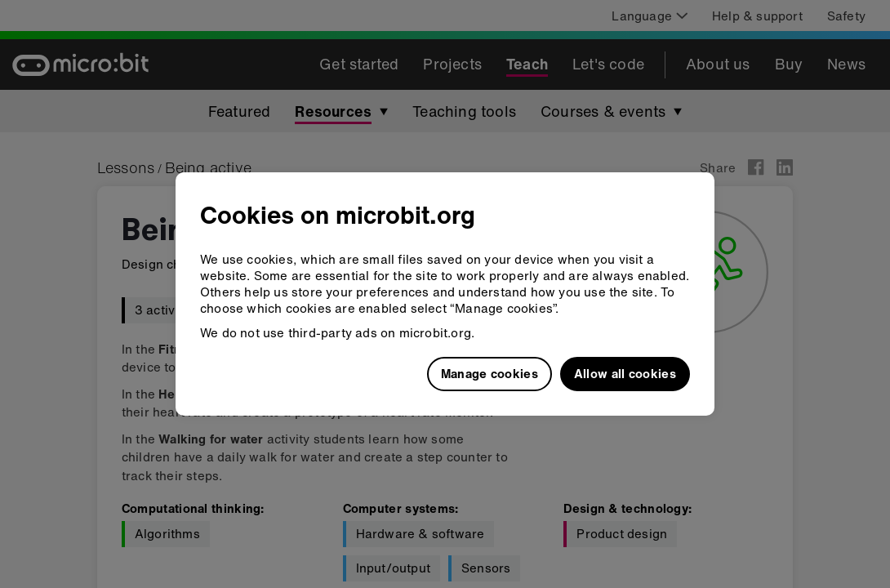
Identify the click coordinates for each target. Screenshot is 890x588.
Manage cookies (489, 373)
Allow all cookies (625, 373)
